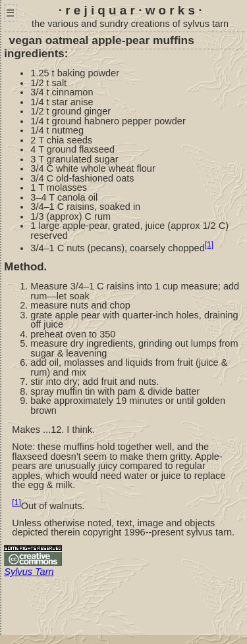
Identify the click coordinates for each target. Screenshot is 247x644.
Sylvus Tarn (29, 572)
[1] (209, 245)
